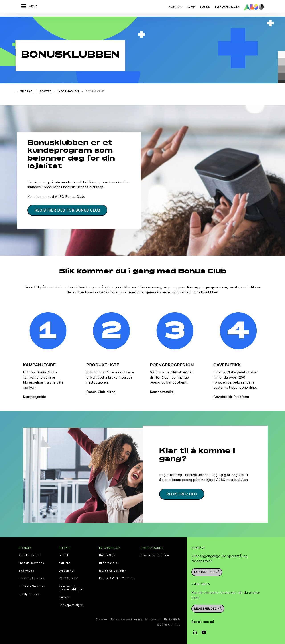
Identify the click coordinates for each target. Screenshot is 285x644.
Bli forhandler (109, 563)
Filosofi (64, 555)
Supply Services (30, 594)
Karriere (65, 563)
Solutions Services (31, 586)
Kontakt (175, 7)
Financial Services (31, 563)
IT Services (26, 570)
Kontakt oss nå (207, 572)
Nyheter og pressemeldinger (71, 587)
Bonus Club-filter (101, 392)
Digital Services (29, 555)
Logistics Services (31, 578)
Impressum (153, 619)
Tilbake (27, 91)
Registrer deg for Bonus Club (67, 210)
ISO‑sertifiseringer (113, 570)
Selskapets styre (71, 605)
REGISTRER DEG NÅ (208, 608)
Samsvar (65, 597)
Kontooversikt (162, 392)
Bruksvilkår (172, 619)
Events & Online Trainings (117, 578)
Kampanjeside (35, 397)
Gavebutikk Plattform (231, 397)
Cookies (102, 619)
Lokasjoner (67, 570)
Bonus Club (107, 555)
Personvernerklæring (126, 619)
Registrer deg (182, 494)
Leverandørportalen (154, 555)
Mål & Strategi (69, 578)
